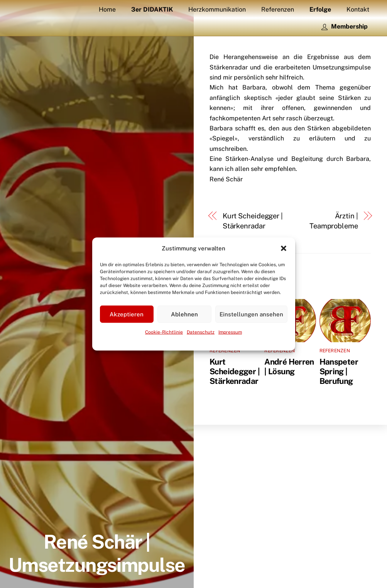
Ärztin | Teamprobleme (334, 221)
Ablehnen (184, 314)
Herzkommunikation (217, 9)
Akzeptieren (127, 314)
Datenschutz (201, 332)
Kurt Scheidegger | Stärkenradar (253, 221)
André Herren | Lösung (289, 367)
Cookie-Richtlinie (164, 332)
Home (107, 9)
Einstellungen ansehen (251, 314)
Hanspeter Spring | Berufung (339, 371)
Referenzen (278, 9)
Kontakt (358, 9)
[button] (284, 248)
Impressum (230, 332)
